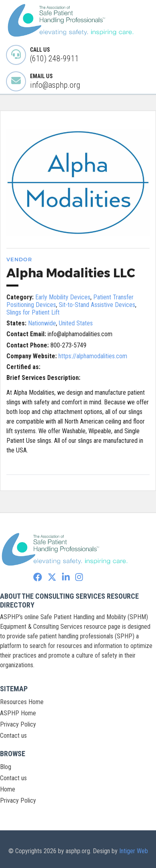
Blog (6, 767)
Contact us (13, 736)
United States (76, 323)
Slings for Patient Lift (33, 312)
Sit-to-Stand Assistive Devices (97, 305)
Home (8, 789)
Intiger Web (134, 851)
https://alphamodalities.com (93, 356)
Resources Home (22, 702)
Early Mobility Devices (63, 297)
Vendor (19, 259)
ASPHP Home (18, 713)
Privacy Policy (18, 724)
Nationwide (42, 323)
